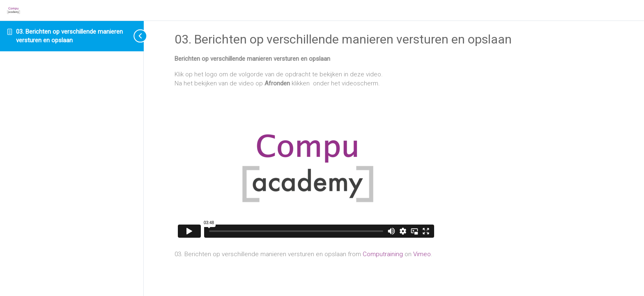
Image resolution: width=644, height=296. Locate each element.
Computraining (383, 254)
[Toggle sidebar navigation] (133, 36)
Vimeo (422, 254)
